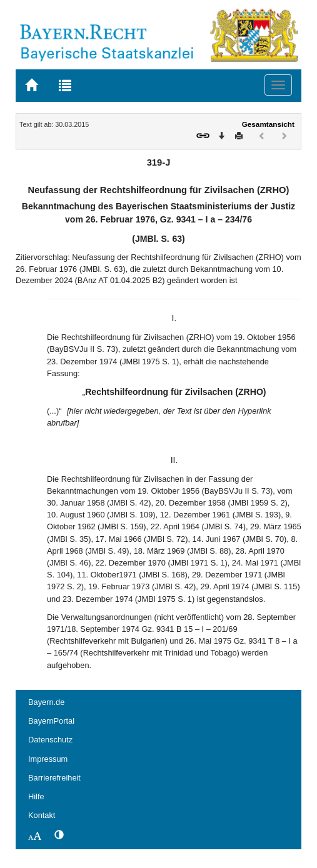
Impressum (48, 759)
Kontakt (42, 815)
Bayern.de (46, 702)
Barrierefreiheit (54, 778)
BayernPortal (51, 721)
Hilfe (36, 796)
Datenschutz (50, 740)
